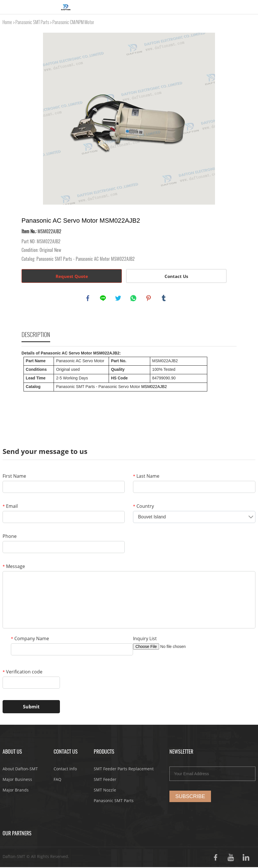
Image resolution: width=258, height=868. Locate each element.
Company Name (30, 639)
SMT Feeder (105, 780)
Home (7, 22)
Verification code (23, 673)
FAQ (57, 780)
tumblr (164, 299)
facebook (88, 299)
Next (229, 119)
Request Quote (72, 276)
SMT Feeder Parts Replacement (124, 770)
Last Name (146, 477)
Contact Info (65, 770)
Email (10, 507)
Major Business (17, 780)
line (103, 299)
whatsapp (134, 299)
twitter (119, 299)
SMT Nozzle (105, 791)
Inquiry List (145, 639)
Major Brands (16, 791)
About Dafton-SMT (20, 770)
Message (14, 567)
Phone (10, 537)
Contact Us (176, 276)
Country (143, 507)
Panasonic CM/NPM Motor (73, 22)
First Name (14, 477)
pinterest (149, 299)
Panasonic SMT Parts (32, 22)
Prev (29, 119)
